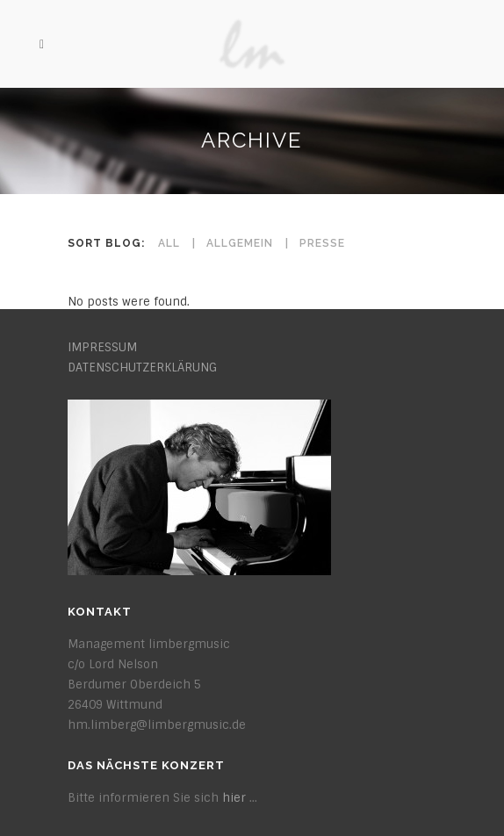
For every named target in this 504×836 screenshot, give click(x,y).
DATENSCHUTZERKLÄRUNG (142, 368)
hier (234, 798)
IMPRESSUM (102, 347)
